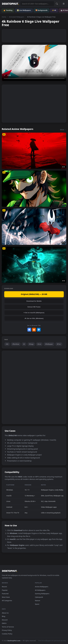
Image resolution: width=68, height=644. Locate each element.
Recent (4, 587)
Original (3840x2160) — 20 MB (34, 294)
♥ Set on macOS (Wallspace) (34, 313)
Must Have (6, 597)
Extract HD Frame (34, 307)
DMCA (4, 623)
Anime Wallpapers (42, 587)
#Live (39, 344)
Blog (4, 616)
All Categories (7, 601)
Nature (37, 601)
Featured (5, 594)
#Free (59, 344)
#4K (7, 344)
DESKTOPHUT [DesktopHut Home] (10, 4)
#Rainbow (16, 344)
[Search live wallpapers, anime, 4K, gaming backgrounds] (37, 4)
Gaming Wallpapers (42, 594)
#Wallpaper (49, 344)
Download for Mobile (34, 301)
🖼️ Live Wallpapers (24, 10)
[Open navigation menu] (64, 4)
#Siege (31, 344)
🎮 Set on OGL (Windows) (34, 318)
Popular (5, 590)
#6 (24, 344)
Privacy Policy (7, 630)
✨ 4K (54, 10)
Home (4, 17)
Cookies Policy (7, 634)
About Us (5, 613)
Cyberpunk (39, 597)
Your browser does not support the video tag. (34, 63)
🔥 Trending (8, 10)
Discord (5, 620)
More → (63, 130)
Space (37, 604)
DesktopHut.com (14, 641)
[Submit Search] (57, 4)
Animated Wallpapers (17, 17)
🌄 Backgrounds (41, 10)
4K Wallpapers (40, 590)
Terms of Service (8, 627)
